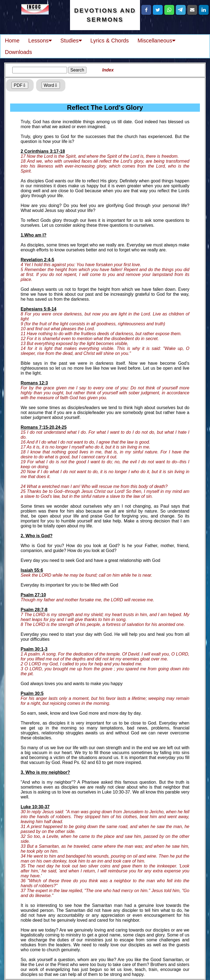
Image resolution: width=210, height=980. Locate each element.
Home (12, 41)
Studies (71, 41)
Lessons (40, 41)
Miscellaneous (156, 41)
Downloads (18, 52)
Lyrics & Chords (110, 41)
